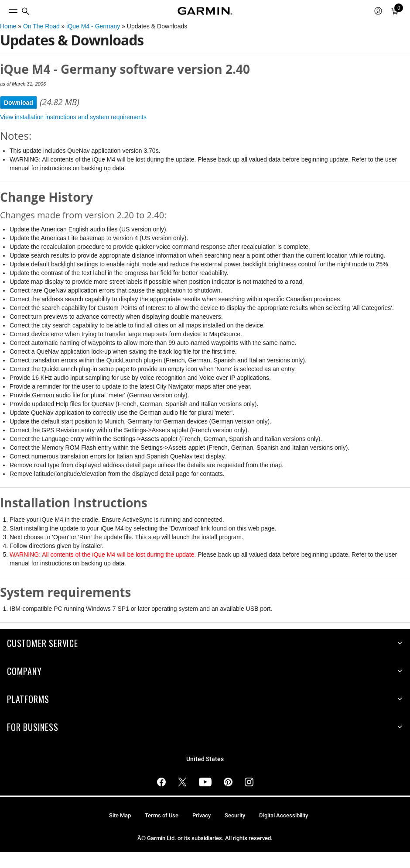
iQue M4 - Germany (93, 26)
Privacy (202, 815)
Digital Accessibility (284, 815)
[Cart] (395, 11)
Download (19, 103)
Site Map (120, 815)
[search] (26, 11)
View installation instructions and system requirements (73, 117)
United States (205, 759)
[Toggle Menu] (5, 9)
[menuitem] (26, 11)
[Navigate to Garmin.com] (205, 11)
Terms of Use (162, 815)
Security (235, 815)
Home (8, 26)
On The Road (41, 26)
